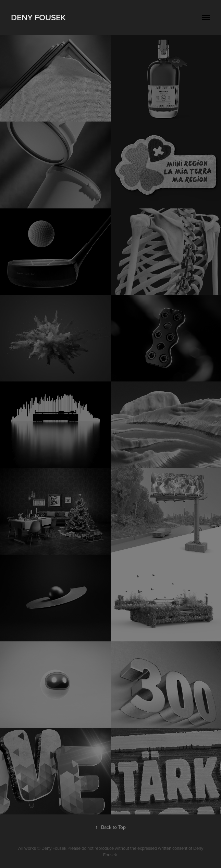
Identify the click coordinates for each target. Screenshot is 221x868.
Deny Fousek (38, 17)
